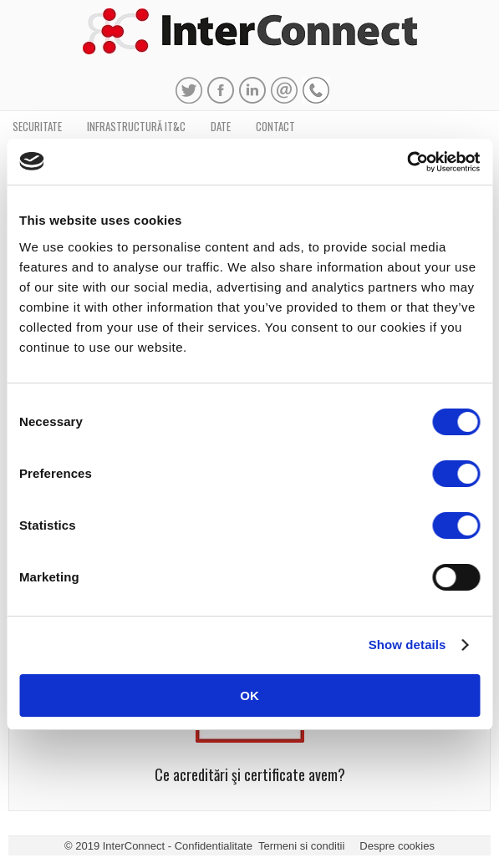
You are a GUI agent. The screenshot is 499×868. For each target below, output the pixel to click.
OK (249, 695)
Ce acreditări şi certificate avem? (250, 774)
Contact (275, 126)
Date (221, 126)
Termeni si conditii (301, 846)
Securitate (37, 126)
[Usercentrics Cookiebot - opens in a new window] (407, 162)
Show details (407, 645)
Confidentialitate (214, 846)
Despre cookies (397, 846)
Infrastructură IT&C (136, 126)
